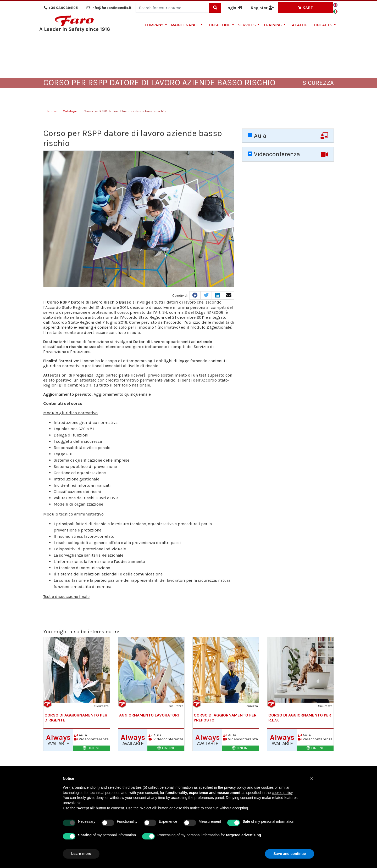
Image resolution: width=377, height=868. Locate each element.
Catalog (298, 25)
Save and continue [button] (290, 854)
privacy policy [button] (235, 787)
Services (247, 25)
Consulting (219, 25)
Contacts (322, 25)
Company (155, 25)
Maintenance (185, 25)
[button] (312, 779)
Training (273, 25)
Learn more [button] (81, 854)
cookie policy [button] (282, 793)
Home (52, 111)
